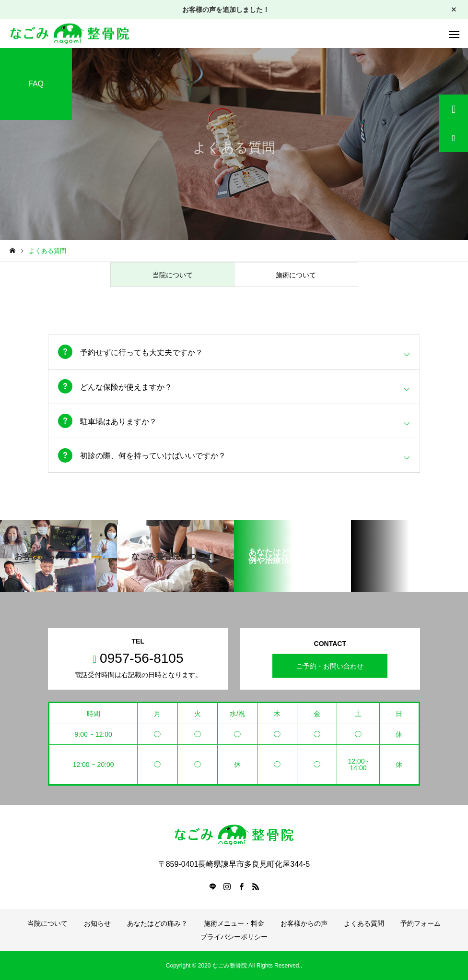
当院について (47, 923)
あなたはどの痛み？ (157, 923)
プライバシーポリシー (234, 937)
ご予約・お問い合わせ (330, 666)
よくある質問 (364, 923)
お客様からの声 (304, 923)
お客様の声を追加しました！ (226, 10)
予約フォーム (421, 923)
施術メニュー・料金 (234, 923)
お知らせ (97, 923)
